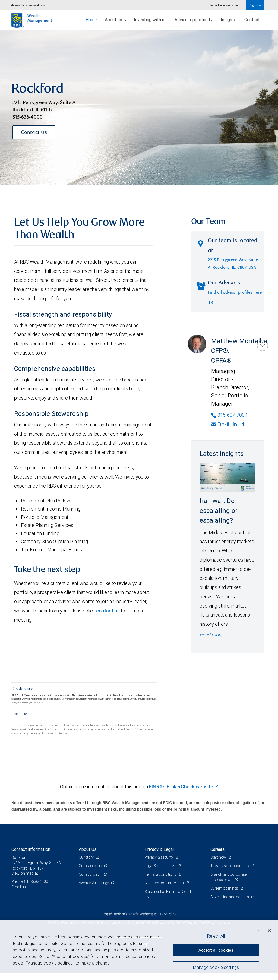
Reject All (216, 936)
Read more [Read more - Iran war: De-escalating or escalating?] (211, 635)
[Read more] (19, 714)
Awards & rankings (94, 883)
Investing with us (150, 20)
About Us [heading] (88, 849)
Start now (219, 857)
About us (116, 20)
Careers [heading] (217, 849)
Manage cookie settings (216, 967)
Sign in (255, 5)
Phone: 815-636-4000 (30, 881)
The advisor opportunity (230, 866)
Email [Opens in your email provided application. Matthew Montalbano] (220, 424)
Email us (19, 887)
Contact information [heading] (31, 849)
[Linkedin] (235, 424)
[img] (139, 108)
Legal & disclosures (160, 866)
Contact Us (34, 133)
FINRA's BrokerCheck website (181, 787)
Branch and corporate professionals (228, 877)
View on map (23, 873)
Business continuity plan (164, 883)
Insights (228, 20)
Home (91, 20)
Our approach (91, 874)
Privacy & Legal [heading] (159, 849)
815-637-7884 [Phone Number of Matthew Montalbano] (229, 415)
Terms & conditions (161, 874)
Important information (224, 5)
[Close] (269, 931)
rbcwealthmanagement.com (28, 5)
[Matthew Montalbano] (263, 346)
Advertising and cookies (230, 897)
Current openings (225, 888)
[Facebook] (244, 424)
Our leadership (91, 866)
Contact (252, 20)
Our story (87, 857)
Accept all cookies (216, 950)
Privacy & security (159, 857)
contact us (108, 611)
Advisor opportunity (194, 20)
